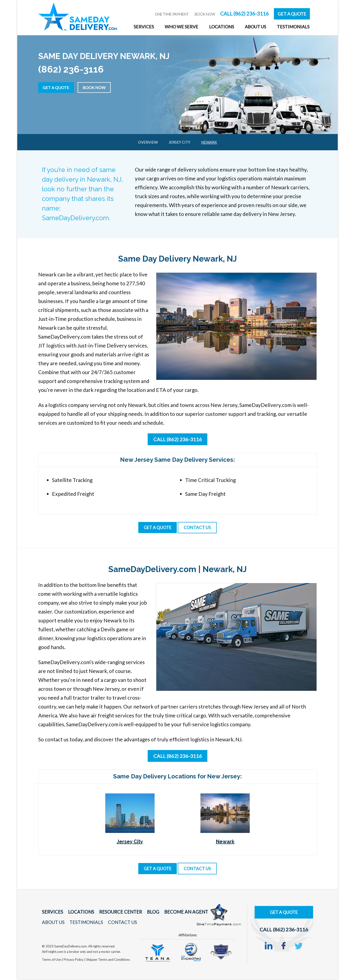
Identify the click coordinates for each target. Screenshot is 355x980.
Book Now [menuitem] (205, 14)
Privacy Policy (74, 960)
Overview (148, 142)
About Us (52, 923)
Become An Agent (174, 913)
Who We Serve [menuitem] (181, 27)
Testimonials (83, 923)
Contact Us (117, 923)
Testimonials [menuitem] (293, 27)
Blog (143, 913)
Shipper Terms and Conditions (108, 960)
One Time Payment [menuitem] (172, 14)
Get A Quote (292, 14)
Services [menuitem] (144, 27)
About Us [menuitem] (255, 27)
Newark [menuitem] (209, 142)
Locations (78, 913)
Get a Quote (58, 87)
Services (51, 913)
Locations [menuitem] (222, 27)
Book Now (101, 87)
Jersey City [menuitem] (179, 142)
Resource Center (114, 913)
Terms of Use (52, 960)
